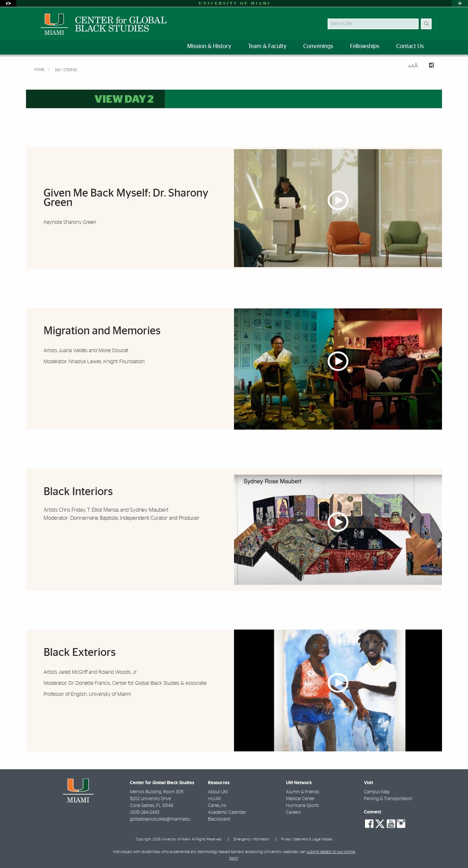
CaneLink (217, 806)
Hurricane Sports (302, 806)
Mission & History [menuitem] (209, 46)
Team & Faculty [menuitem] (267, 46)
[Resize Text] (413, 66)
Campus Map (377, 792)
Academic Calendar (227, 812)
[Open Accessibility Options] (8, 3)
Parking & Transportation (388, 799)
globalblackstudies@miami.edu (160, 819)
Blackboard (219, 819)
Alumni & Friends (303, 792)
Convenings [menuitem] (318, 46)
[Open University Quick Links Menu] (460, 3)
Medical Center (300, 799)
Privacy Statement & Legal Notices (307, 839)
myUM (214, 799)
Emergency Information (252, 839)
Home (40, 70)
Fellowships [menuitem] (365, 46)
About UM (218, 792)
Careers (293, 812)
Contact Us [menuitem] (410, 46)
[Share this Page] (429, 66)
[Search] (426, 24)
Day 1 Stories (66, 70)
